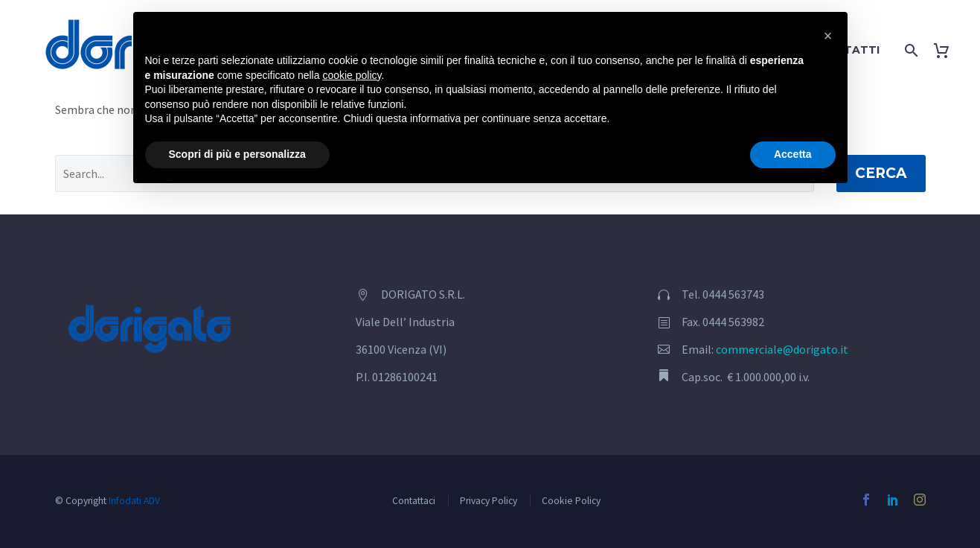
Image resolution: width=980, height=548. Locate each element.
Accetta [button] (793, 154)
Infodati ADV (134, 501)
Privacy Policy (489, 501)
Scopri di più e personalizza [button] (237, 154)
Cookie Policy (571, 501)
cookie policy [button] (352, 75)
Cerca (881, 173)
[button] (828, 36)
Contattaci (414, 501)
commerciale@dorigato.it (782, 349)
